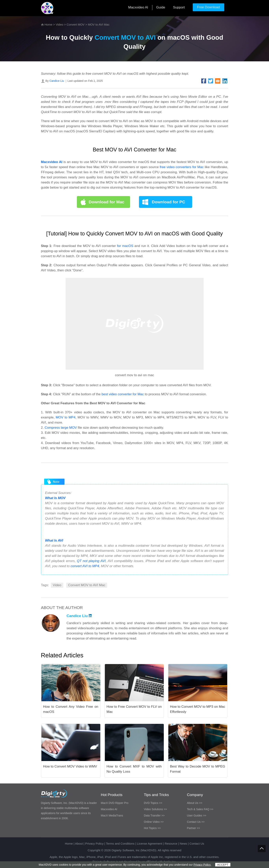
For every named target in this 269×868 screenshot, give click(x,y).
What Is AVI (54, 540)
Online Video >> (154, 822)
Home (48, 24)
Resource (171, 844)
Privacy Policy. (202, 865)
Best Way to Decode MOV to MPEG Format (198, 769)
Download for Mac (107, 202)
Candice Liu (57, 81)
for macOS (125, 246)
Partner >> (194, 828)
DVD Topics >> (153, 803)
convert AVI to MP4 (85, 566)
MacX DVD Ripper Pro (115, 803)
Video (60, 24)
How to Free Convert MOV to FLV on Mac (134, 709)
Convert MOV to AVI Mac (87, 585)
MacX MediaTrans (112, 815)
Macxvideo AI (138, 7)
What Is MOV (55, 498)
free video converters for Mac (182, 167)
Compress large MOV (61, 428)
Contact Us (197, 844)
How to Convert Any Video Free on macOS (71, 709)
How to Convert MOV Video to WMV (70, 766)
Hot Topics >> (152, 828)
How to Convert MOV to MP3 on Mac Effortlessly (198, 709)
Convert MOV (76, 24)
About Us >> (195, 803)
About (79, 844)
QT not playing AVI (91, 561)
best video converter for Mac (123, 394)
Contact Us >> (196, 822)
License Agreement (150, 844)
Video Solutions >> (155, 809)
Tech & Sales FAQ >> (200, 809)
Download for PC (168, 202)
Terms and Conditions (120, 844)
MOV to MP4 (66, 417)
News (183, 844)
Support (179, 7)
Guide (161, 7)
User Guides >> (197, 815)
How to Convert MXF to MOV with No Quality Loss (134, 769)
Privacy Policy (94, 844)
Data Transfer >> (154, 815)
